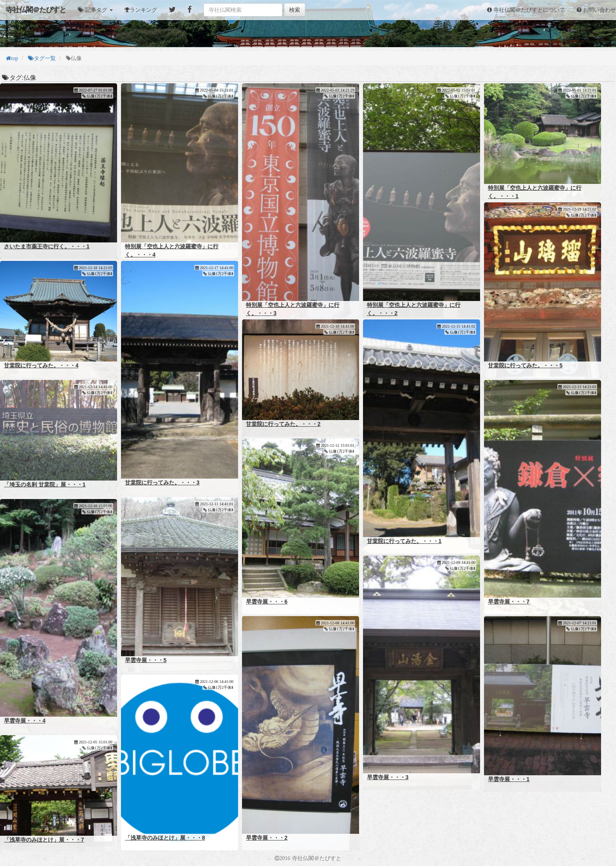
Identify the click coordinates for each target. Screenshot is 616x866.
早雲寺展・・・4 (25, 721)
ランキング (143, 10)
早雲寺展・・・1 (509, 779)
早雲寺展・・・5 (146, 660)
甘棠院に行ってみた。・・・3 (162, 483)
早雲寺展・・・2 (267, 838)
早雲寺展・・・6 (267, 602)
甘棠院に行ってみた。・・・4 (41, 365)
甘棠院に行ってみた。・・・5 (525, 365)
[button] (95, 10)
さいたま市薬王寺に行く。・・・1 (47, 246)
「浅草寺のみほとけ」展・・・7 (44, 840)
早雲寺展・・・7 (509, 602)
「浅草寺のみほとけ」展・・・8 (165, 838)
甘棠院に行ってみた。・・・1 (404, 541)
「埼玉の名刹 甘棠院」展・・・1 (45, 484)
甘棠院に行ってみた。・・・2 (283, 424)
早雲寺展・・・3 (388, 777)
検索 (295, 10)
